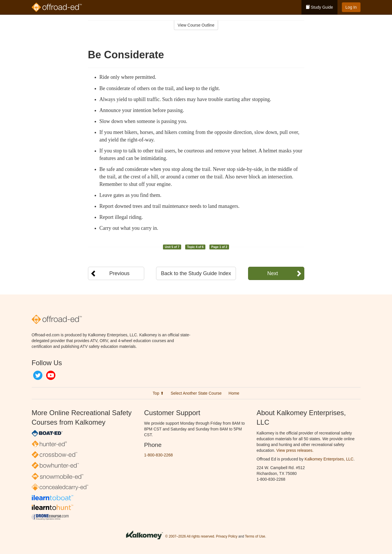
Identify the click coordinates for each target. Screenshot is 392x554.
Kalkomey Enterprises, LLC (329, 459)
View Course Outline (196, 25)
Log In (351, 7)
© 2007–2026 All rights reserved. (190, 536)
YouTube (51, 375)
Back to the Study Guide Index (196, 273)
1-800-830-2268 (159, 455)
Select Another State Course (196, 393)
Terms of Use (255, 536)
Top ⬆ (158, 393)
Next (272, 273)
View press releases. (295, 450)
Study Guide (319, 7)
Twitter (38, 375)
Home (234, 393)
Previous (119, 273)
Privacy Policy (227, 536)
